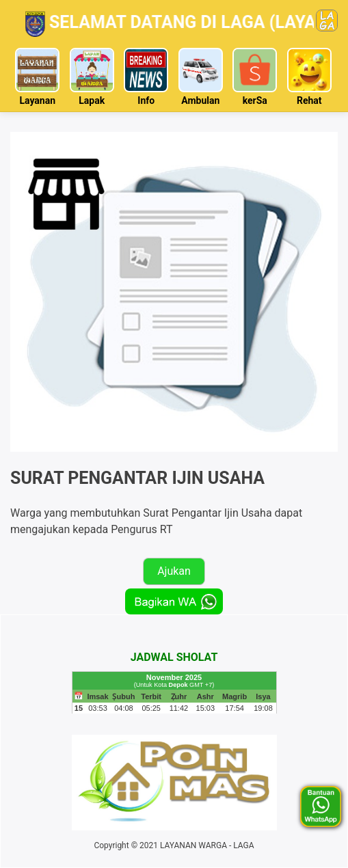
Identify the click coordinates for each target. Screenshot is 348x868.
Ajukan (174, 571)
